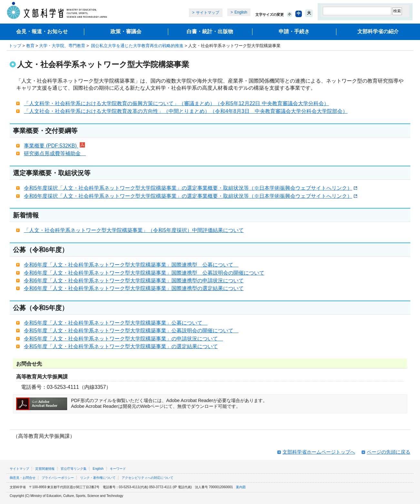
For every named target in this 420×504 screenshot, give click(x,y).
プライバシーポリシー (58, 478)
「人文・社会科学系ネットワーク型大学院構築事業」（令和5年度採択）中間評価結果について (134, 230)
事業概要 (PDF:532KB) (54, 146)
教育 (30, 46)
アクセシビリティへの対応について (148, 478)
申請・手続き (294, 31)
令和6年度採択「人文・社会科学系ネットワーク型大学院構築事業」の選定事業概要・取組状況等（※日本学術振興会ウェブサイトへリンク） (190, 196)
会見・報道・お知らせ (42, 31)
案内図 (241, 487)
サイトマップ (208, 13)
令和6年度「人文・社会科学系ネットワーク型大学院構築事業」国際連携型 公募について (131, 265)
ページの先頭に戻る (389, 452)
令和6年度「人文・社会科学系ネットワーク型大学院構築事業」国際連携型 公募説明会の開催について (144, 273)
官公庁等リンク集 (74, 469)
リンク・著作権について (98, 478)
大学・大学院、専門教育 (62, 46)
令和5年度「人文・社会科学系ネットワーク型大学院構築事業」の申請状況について (123, 339)
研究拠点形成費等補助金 (55, 153)
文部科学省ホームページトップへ (319, 452)
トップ (15, 46)
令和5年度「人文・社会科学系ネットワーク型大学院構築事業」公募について (116, 323)
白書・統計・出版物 (210, 31)
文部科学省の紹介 (378, 31)
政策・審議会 (126, 31)
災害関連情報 (45, 469)
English (241, 12)
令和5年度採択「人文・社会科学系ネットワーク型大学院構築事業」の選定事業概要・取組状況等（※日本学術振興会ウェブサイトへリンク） (190, 188)
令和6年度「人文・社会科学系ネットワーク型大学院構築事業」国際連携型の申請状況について (134, 281)
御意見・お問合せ (23, 478)
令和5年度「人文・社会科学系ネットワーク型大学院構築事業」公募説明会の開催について (131, 331)
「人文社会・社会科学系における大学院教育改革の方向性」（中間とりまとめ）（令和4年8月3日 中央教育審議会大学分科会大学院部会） (186, 111)
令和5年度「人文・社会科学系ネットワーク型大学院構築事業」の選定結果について (121, 346)
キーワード (118, 469)
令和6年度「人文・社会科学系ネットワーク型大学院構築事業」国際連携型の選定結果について (134, 288)
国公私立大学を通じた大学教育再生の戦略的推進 (137, 46)
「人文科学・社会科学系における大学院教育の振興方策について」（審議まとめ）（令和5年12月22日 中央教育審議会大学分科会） (176, 103)
